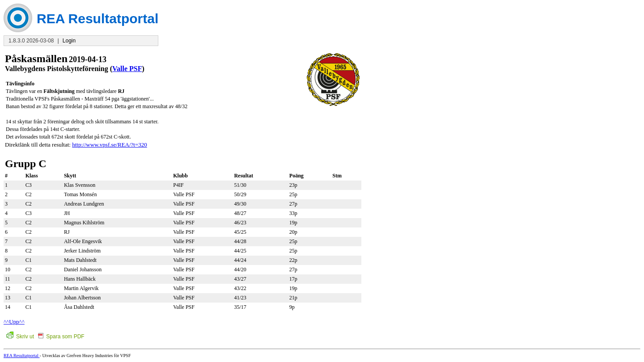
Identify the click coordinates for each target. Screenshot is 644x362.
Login (69, 41)
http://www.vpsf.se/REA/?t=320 (110, 145)
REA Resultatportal (22, 356)
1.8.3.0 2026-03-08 (31, 41)
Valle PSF (127, 69)
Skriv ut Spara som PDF (45, 337)
